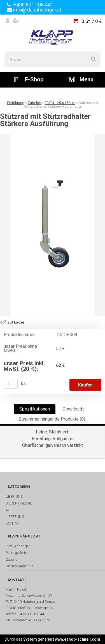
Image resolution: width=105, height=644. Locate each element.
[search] (94, 59)
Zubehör (35, 103)
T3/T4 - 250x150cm (60, 103)
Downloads (73, 409)
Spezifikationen (35, 409)
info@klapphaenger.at (37, 10)
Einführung (16, 103)
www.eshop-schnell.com (78, 639)
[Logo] (53, 33)
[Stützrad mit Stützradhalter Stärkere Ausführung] (53, 225)
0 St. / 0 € (92, 21)
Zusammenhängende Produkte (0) (52, 419)
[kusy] (11, 384)
